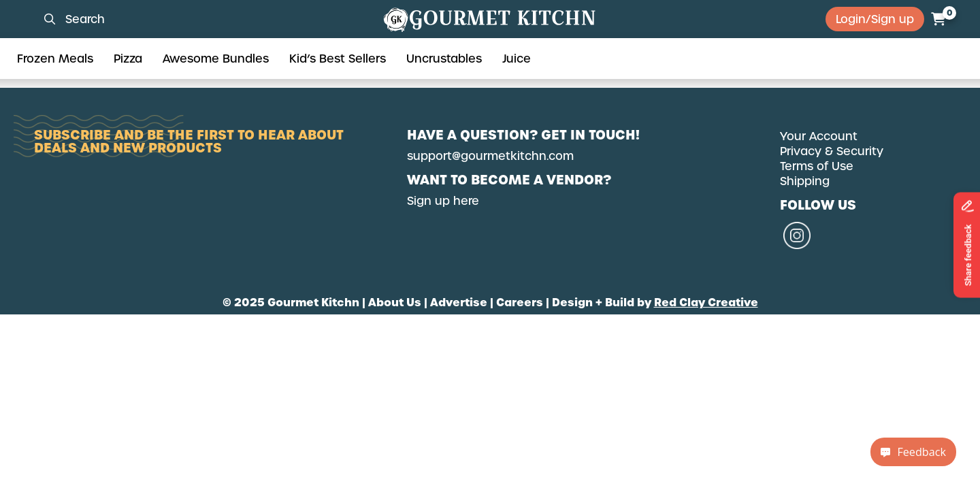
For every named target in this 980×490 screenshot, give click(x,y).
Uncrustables (444, 59)
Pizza (128, 59)
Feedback (913, 452)
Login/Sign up (875, 19)
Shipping (805, 181)
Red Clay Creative (706, 302)
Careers (520, 302)
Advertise (459, 302)
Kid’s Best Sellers (338, 59)
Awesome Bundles (216, 59)
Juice (517, 59)
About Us (395, 302)
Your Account (819, 136)
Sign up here (443, 201)
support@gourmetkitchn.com (490, 156)
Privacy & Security (832, 151)
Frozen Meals (55, 59)
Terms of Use (817, 166)
